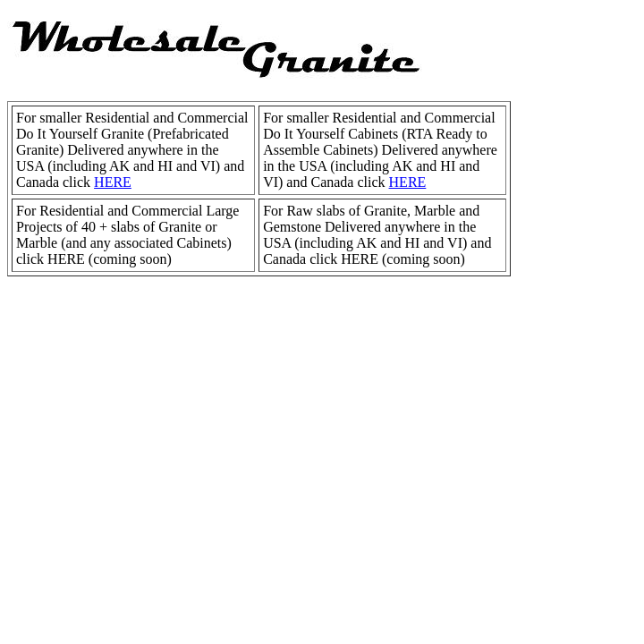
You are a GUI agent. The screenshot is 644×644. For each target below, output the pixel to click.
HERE (113, 182)
